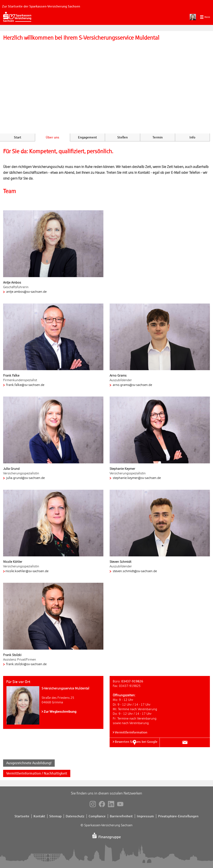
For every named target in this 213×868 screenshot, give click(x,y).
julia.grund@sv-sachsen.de (25, 478)
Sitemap (55, 816)
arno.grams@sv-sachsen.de (132, 385)
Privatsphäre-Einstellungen (178, 816)
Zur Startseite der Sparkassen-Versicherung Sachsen (41, 6)
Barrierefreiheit (121, 816)
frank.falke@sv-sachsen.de (25, 385)
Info (192, 137)
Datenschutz (75, 816)
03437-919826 (132, 681)
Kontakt (39, 816)
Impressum (145, 816)
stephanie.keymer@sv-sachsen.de (136, 478)
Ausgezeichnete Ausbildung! (29, 763)
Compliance (97, 816)
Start (18, 137)
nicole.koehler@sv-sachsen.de (27, 571)
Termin (158, 137)
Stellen (123, 137)
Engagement (87, 137)
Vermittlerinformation (131, 732)
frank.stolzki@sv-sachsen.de (26, 664)
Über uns (53, 137)
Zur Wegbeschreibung (60, 712)
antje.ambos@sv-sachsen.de (26, 292)
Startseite (22, 816)
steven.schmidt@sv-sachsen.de (134, 571)
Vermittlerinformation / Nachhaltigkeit (37, 773)
